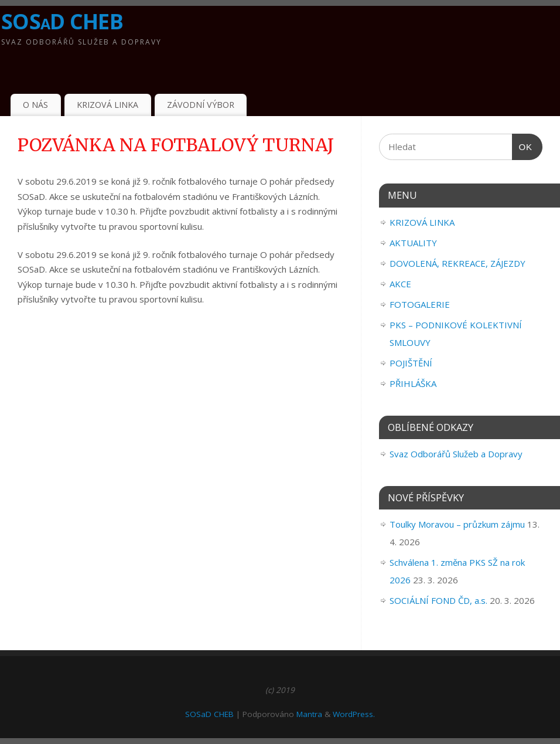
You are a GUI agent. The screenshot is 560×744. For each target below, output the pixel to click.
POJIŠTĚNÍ (411, 363)
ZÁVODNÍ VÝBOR (201, 105)
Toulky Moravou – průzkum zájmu (457, 524)
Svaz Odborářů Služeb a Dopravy (456, 454)
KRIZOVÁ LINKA (107, 105)
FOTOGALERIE (420, 304)
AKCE (400, 284)
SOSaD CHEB (62, 21)
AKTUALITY (413, 243)
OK (523, 147)
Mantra (309, 714)
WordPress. (354, 714)
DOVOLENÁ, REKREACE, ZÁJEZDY (457, 263)
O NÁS (35, 105)
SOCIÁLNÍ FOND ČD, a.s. (438, 600)
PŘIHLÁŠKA (413, 383)
